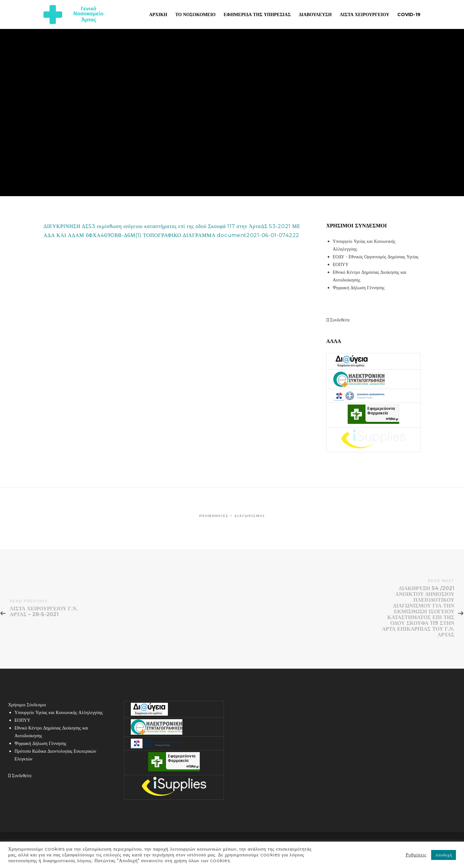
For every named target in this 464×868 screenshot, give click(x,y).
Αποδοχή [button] (444, 855)
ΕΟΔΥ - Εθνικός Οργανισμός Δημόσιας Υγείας (376, 257)
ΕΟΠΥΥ (341, 264)
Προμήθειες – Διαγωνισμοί (232, 516)
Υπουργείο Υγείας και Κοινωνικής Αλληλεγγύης (59, 712)
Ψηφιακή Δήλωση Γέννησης (359, 288)
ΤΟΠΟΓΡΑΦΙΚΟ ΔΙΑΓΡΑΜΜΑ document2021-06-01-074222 (221, 235)
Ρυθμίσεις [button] (416, 855)
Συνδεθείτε (338, 320)
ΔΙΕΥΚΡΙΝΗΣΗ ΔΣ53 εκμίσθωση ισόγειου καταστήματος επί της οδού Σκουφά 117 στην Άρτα (152, 226)
